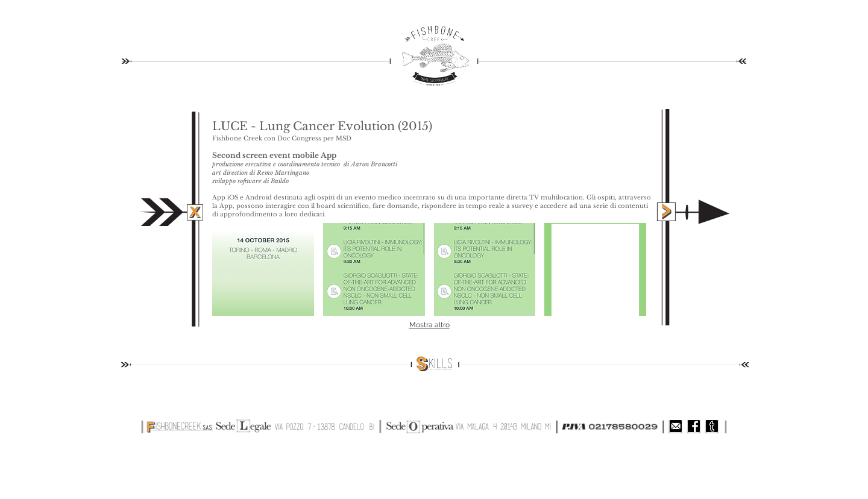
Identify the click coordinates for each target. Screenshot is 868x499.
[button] (263, 269)
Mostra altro (429, 325)
